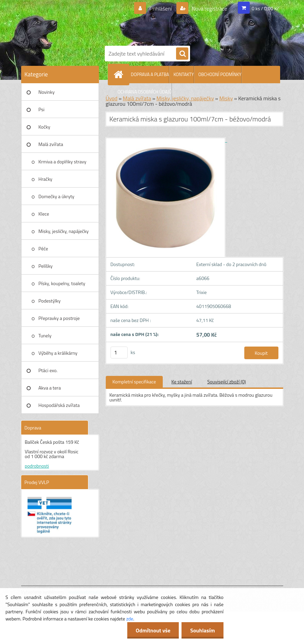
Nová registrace (209, 9)
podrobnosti (37, 466)
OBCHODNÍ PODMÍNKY (220, 74)
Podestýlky (50, 301)
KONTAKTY (184, 74)
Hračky (46, 179)
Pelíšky (46, 266)
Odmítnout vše (153, 630)
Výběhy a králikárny (58, 353)
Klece (44, 214)
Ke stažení (182, 382)
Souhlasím (202, 630)
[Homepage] (120, 74)
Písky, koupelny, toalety (62, 283)
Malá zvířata (51, 144)
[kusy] (119, 353)
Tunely (45, 335)
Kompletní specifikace (134, 382)
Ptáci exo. (48, 370)
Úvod (112, 98)
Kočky (45, 127)
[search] (182, 54)
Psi (42, 109)
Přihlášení (161, 9)
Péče (43, 248)
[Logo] (192, 21)
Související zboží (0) (227, 382)
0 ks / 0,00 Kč (265, 8)
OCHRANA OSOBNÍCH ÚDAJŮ (145, 92)
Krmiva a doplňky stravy (63, 162)
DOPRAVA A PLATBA (150, 74)
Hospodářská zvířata (59, 405)
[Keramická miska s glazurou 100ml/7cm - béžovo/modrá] (167, 140)
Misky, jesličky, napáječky (64, 231)
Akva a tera (50, 388)
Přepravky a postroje (59, 318)
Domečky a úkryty (56, 196)
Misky (226, 98)
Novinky (47, 92)
